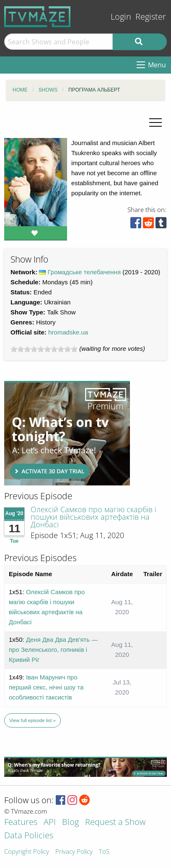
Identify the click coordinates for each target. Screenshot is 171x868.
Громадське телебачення (84, 272)
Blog (70, 823)
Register (151, 17)
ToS (104, 852)
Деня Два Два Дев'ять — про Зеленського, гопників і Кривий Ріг (53, 650)
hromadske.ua (68, 332)
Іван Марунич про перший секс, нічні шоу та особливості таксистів (46, 687)
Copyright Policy (27, 852)
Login (121, 17)
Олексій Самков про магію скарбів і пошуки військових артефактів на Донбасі (93, 517)
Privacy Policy (74, 852)
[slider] (44, 349)
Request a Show (115, 823)
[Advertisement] (67, 433)
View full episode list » (32, 720)
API (50, 823)
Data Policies (29, 836)
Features (21, 823)
